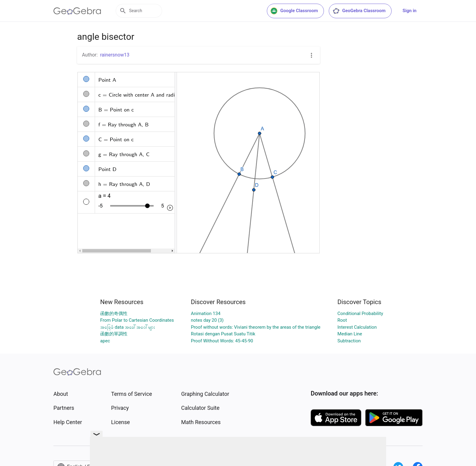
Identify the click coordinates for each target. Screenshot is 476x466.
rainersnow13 (115, 55)
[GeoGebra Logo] (77, 11)
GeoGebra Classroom (359, 11)
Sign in (410, 11)
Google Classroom (294, 11)
